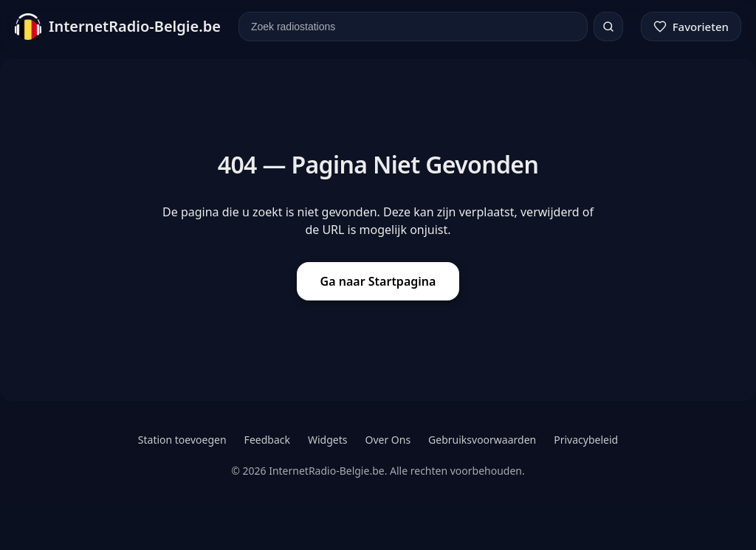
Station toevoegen (182, 440)
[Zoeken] (608, 27)
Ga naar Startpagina (378, 281)
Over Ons (388, 440)
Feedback (267, 440)
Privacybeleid (586, 440)
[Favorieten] (691, 27)
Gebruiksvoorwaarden (482, 440)
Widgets (328, 440)
